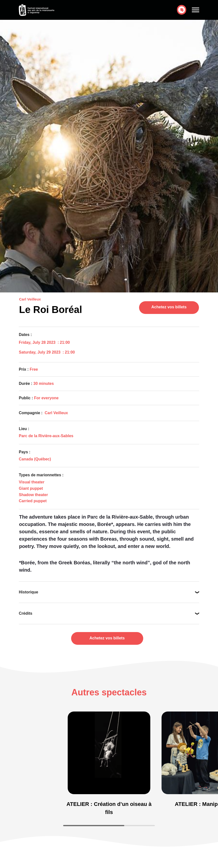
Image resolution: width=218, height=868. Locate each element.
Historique (28, 592)
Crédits (26, 613)
